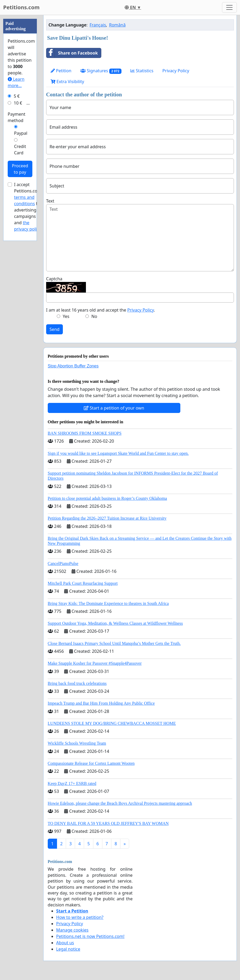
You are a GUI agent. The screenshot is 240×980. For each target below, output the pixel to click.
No (94, 316)
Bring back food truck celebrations (77, 683)
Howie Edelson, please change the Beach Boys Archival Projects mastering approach (120, 803)
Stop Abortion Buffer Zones (73, 366)
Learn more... (16, 241)
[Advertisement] (20, 95)
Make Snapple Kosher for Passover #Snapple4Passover (95, 663)
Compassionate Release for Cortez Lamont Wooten (91, 763)
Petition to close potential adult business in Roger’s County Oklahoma (107, 498)
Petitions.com (21, 7)
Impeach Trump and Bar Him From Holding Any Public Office (101, 703)
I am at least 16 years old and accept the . (101, 310)
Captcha (54, 279)
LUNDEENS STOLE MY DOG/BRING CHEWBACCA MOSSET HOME (112, 723)
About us (65, 943)
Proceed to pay (20, 328)
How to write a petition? (80, 917)
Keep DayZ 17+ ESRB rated (72, 783)
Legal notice (68, 949)
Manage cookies (72, 930)
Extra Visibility (67, 82)
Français (98, 25)
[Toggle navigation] (229, 7)
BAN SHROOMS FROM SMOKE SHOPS (85, 433)
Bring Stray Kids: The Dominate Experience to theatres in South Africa (108, 603)
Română (117, 25)
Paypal (21, 292)
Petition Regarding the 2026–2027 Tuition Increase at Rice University (107, 518)
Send (55, 329)
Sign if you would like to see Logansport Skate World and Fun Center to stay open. (118, 453)
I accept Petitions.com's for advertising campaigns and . (29, 366)
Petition (61, 71)
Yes (66, 316)
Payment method (16, 276)
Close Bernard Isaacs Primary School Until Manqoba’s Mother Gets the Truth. (114, 643)
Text (50, 201)
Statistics (142, 71)
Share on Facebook (72, 53)
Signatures (101, 71)
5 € (17, 255)
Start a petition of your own (114, 408)
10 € (18, 262)
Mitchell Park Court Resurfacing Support (83, 583)
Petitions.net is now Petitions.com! (90, 936)
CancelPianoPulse (63, 563)
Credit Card (20, 308)
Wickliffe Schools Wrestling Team (77, 743)
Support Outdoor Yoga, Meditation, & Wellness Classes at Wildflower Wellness (115, 623)
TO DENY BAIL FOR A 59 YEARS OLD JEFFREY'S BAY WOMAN (108, 823)
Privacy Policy (176, 71)
